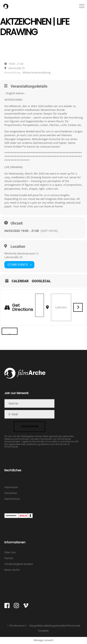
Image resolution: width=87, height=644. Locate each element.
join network (29, 426)
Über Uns (10, 553)
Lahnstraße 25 (13, 257)
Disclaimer (11, 493)
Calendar (20, 281)
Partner (9, 558)
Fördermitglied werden (19, 564)
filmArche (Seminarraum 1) (21, 253)
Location (18, 247)
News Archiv (12, 570)
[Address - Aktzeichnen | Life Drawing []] (40, 305)
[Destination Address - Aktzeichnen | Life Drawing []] (61, 307)
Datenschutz (12, 499)
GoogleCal (41, 281)
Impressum (11, 487)
